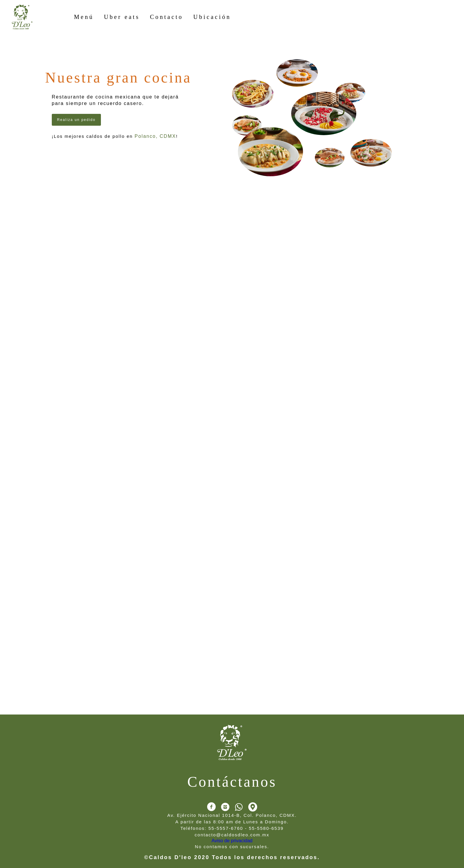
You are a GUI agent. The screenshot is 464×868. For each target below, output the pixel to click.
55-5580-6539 (266, 828)
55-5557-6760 (226, 828)
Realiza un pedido (76, 120)
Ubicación (212, 17)
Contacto (167, 17)
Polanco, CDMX (155, 136)
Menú (84, 17)
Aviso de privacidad (232, 841)
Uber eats (122, 17)
